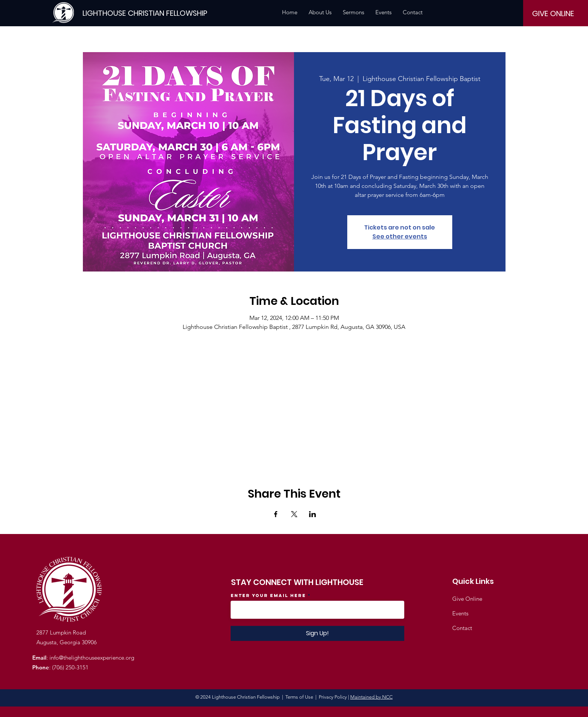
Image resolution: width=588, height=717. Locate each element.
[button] (320, 12)
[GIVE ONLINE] (553, 13)
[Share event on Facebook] (276, 514)
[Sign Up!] (317, 633)
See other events (400, 236)
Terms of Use (299, 697)
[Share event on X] (294, 514)
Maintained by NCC (371, 697)
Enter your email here (268, 595)
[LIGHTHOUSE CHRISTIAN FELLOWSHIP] (145, 13)
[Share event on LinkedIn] (313, 514)
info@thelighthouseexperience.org (92, 658)
